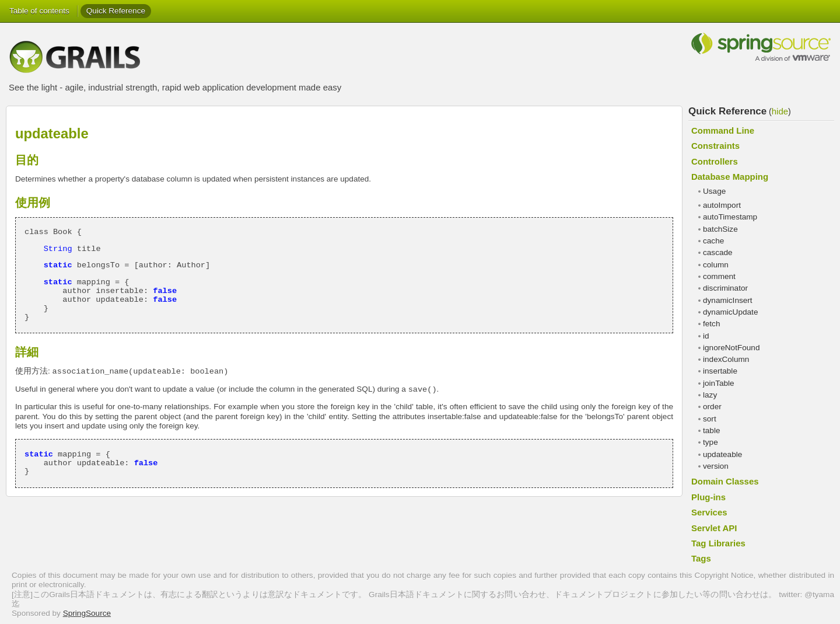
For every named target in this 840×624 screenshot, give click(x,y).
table (711, 430)
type (710, 442)
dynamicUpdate (730, 312)
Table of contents (39, 11)
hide (780, 111)
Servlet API (714, 528)
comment (719, 276)
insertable (720, 371)
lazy (710, 395)
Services (709, 512)
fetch (711, 324)
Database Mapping (730, 177)
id (706, 336)
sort (710, 419)
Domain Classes (725, 481)
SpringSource (87, 613)
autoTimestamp (730, 217)
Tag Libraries (718, 543)
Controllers (715, 161)
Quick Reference (116, 11)
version (716, 466)
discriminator (725, 288)
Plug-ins (708, 497)
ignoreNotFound (731, 348)
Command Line (723, 130)
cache (713, 241)
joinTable (719, 383)
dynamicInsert (728, 300)
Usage (714, 191)
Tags (701, 558)
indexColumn (726, 359)
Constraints (715, 146)
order (712, 407)
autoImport (722, 205)
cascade (718, 252)
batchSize (720, 229)
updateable (722, 454)
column (716, 265)
